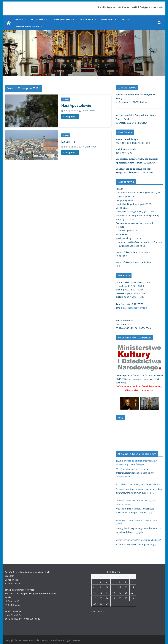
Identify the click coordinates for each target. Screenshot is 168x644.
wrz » (101, 611)
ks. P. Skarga (86, 19)
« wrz (94, 611)
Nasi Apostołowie (76, 105)
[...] (132, 477)
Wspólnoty (107, 19)
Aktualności (38, 19)
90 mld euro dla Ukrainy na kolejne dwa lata (138, 484)
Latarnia (68, 141)
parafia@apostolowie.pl (135, 308)
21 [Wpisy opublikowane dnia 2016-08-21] (133, 593)
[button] (24, 19)
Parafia (19, 19)
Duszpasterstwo (62, 19)
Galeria (126, 19)
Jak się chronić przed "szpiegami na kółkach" (138, 540)
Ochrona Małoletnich (27, 26)
